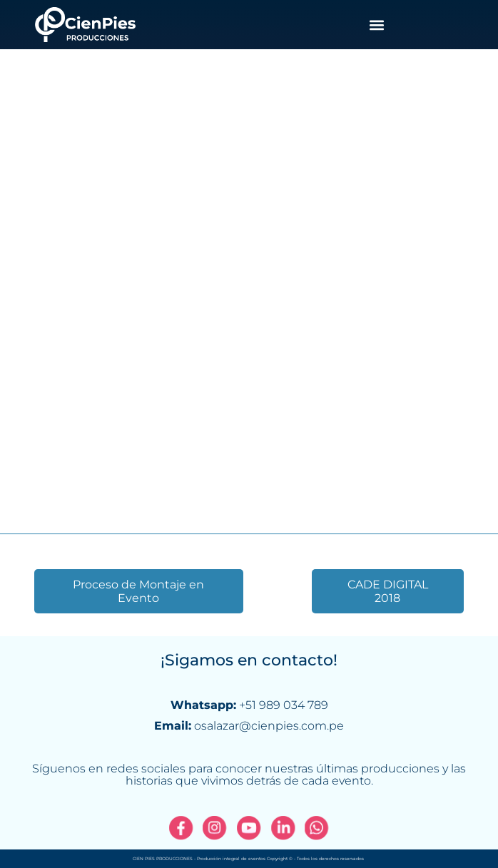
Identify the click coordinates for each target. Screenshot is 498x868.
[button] (376, 25)
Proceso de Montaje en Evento (138, 591)
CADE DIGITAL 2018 (388, 591)
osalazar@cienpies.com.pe (269, 726)
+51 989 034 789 (284, 705)
